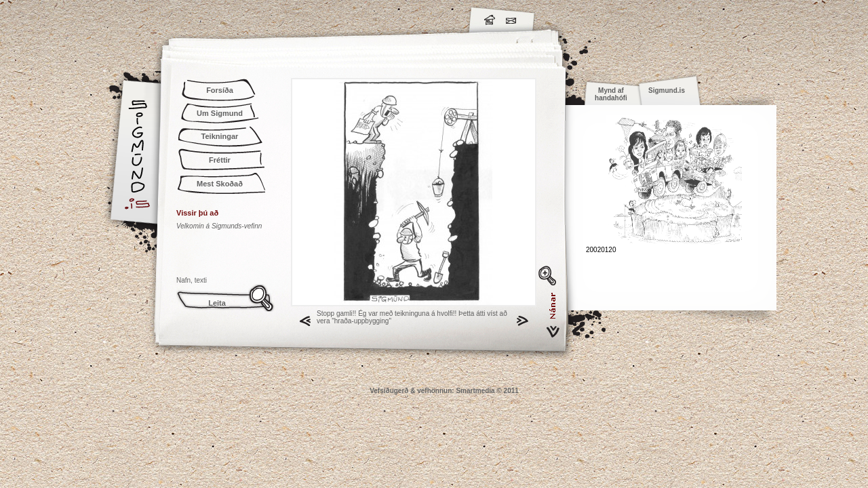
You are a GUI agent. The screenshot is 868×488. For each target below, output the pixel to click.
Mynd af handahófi (611, 94)
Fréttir (220, 160)
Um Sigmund (220, 113)
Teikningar (220, 136)
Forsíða (220, 90)
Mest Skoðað (220, 184)
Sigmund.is (258, 18)
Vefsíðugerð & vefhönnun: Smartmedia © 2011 (444, 391)
